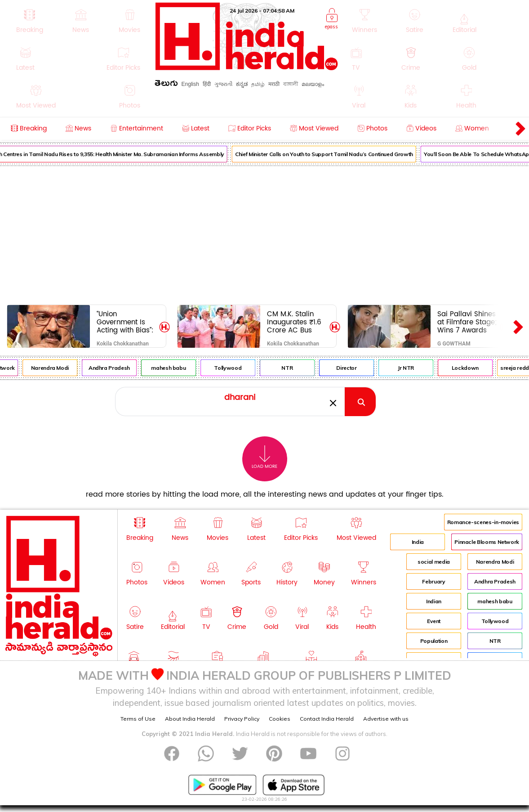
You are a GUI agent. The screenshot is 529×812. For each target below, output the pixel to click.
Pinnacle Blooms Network (487, 542)
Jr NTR (413, 368)
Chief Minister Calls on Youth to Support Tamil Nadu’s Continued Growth (331, 154)
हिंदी (207, 84)
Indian (434, 601)
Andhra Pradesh (116, 368)
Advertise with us (386, 719)
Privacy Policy (242, 719)
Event (434, 621)
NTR (295, 368)
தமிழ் (258, 84)
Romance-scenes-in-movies (483, 522)
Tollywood (235, 368)
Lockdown (472, 368)
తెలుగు (166, 85)
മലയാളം (313, 84)
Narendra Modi (57, 368)
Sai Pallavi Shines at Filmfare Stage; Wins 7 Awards (467, 322)
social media (434, 562)
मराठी (274, 84)
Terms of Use (138, 719)
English (190, 84)
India (418, 542)
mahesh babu (176, 368)
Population (434, 641)
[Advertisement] (264, 233)
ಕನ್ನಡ (242, 84)
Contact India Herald (327, 719)
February (433, 581)
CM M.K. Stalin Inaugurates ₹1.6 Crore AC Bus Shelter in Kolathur (294, 322)
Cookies (280, 719)
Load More (264, 457)
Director (353, 368)
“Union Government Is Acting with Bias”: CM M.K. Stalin (125, 322)
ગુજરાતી (223, 84)
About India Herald (190, 719)
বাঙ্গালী (291, 84)
